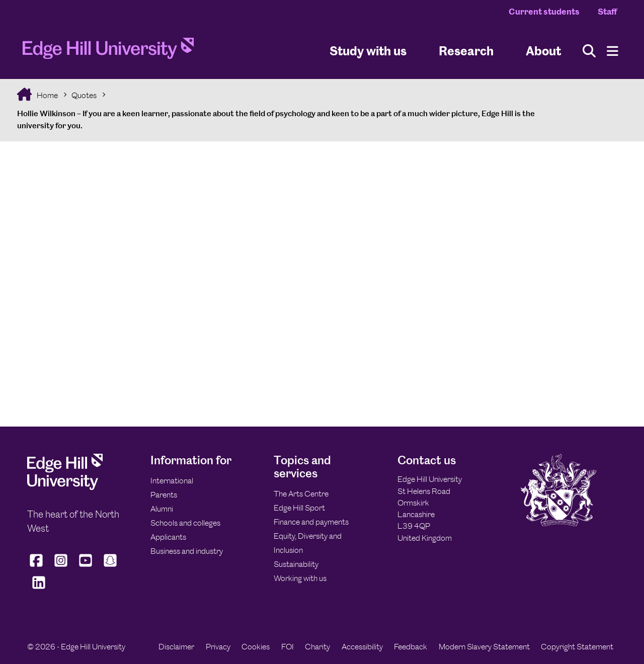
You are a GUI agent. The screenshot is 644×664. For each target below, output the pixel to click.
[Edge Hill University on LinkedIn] (38, 589)
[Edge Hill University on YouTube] (86, 567)
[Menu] (613, 51)
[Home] (108, 51)
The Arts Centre (301, 494)
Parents (164, 495)
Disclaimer (176, 647)
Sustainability (296, 564)
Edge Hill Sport (299, 508)
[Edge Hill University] (65, 487)
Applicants (168, 537)
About (543, 51)
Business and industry (187, 551)
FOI (288, 647)
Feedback (411, 647)
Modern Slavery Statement (484, 647)
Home (47, 95)
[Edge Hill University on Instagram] (61, 567)
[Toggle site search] (589, 51)
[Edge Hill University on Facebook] (37, 567)
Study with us (368, 51)
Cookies (256, 647)
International (172, 481)
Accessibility (362, 647)
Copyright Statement (577, 647)
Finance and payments (311, 522)
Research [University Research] (466, 51)
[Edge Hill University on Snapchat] (110, 567)
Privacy (218, 647)
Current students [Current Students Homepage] (544, 12)
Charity (317, 647)
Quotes (84, 95)
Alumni (162, 509)
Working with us (300, 578)
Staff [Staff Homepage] (607, 12)
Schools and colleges (185, 523)
